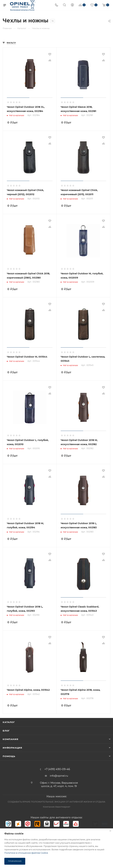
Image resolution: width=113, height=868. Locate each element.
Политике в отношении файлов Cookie (26, 853)
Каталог (9, 719)
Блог (6, 728)
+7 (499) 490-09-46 (57, 767)
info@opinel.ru (59, 773)
